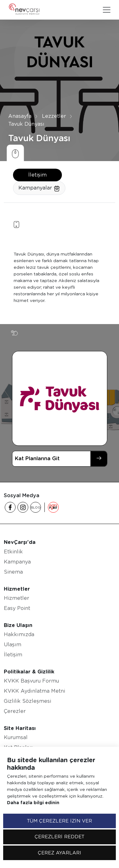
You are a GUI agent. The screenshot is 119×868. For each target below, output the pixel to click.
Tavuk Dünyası (26, 124)
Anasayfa (20, 116)
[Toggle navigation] (107, 10)
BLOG (36, 507)
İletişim (37, 175)
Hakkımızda (19, 634)
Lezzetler (54, 116)
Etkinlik (13, 552)
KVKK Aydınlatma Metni (34, 691)
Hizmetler (17, 598)
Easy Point (17, 608)
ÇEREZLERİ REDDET (60, 837)
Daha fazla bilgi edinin (33, 803)
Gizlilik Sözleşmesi (27, 701)
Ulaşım (13, 645)
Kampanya (17, 562)
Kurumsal (16, 737)
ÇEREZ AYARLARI (60, 853)
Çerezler (15, 711)
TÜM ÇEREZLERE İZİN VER (60, 821)
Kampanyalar (39, 188)
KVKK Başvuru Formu (31, 681)
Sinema (13, 572)
